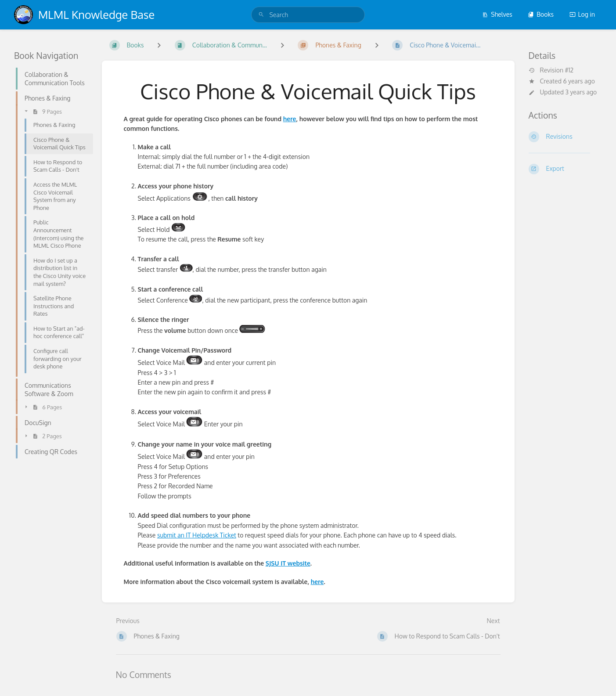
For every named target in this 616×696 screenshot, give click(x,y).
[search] (308, 15)
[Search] (261, 15)
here (290, 119)
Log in (582, 14)
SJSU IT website (288, 563)
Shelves (497, 14)
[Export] (566, 169)
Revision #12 (551, 70)
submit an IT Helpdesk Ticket (197, 535)
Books (541, 14)
